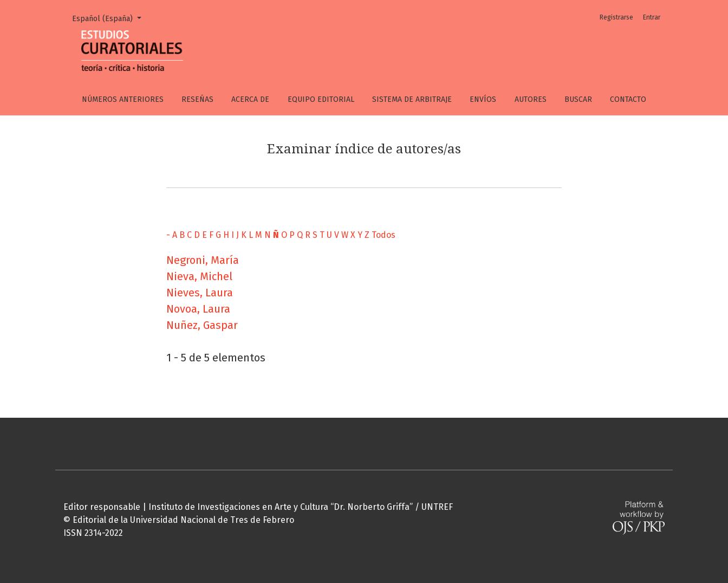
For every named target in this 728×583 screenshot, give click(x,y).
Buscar (578, 99)
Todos (383, 235)
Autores (531, 99)
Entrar (652, 17)
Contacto (628, 99)
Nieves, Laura (200, 293)
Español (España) (110, 18)
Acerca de (250, 99)
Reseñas (197, 99)
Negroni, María (203, 260)
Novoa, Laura (198, 309)
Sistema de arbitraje (412, 99)
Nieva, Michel (199, 276)
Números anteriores (123, 99)
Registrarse (616, 17)
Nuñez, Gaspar (202, 325)
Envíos (483, 99)
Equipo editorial (321, 99)
